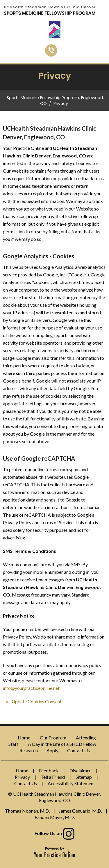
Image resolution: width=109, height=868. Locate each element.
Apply (52, 750)
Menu (103, 11)
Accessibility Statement (71, 783)
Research (29, 750)
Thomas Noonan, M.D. (27, 811)
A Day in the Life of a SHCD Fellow (62, 744)
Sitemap (84, 777)
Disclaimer (80, 770)
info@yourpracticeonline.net (31, 688)
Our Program (53, 738)
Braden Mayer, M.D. (55, 817)
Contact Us (78, 750)
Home (24, 738)
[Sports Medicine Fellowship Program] (50, 10)
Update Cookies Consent (37, 701)
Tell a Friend (53, 777)
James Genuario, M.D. (80, 811)
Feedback (49, 770)
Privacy (22, 777)
